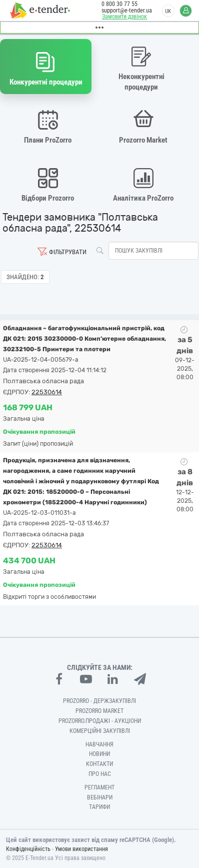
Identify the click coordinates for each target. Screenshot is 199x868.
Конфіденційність (28, 849)
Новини (99, 754)
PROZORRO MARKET (99, 711)
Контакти (99, 764)
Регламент (99, 787)
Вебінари (100, 797)
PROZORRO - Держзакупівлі (99, 701)
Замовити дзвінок (124, 17)
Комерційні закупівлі (100, 731)
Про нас (100, 774)
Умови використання (81, 849)
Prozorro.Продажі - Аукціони (100, 721)
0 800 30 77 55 (119, 4)
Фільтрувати (68, 252)
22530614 (47, 392)
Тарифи (99, 807)
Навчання (99, 744)
